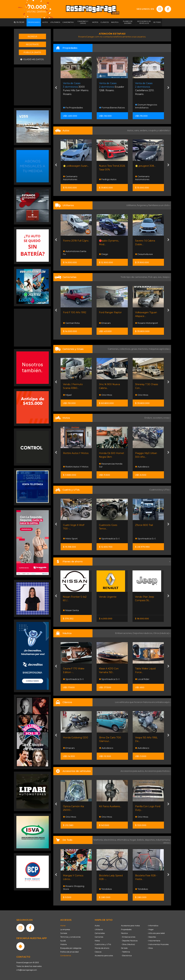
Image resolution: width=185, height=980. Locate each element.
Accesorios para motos (157, 771)
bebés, (141, 840)
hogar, (133, 840)
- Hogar (150, 929)
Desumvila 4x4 (144, 254)
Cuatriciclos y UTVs (103, 944)
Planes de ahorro (102, 948)
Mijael (67, 395)
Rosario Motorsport (147, 323)
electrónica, (110, 840)
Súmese (64, 933)
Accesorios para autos (104, 956)
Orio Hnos (105, 395)
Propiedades (126, 929)
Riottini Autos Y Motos (76, 453)
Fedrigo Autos (108, 179)
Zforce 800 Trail (144, 525)
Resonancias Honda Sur (111, 465)
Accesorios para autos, (133, 771)
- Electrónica (126, 956)
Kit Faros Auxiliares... (110, 806)
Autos (97, 926)
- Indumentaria (154, 941)
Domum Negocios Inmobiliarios (146, 106)
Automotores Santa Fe (75, 253)
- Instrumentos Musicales (158, 944)
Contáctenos (66, 956)
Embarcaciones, (124, 633)
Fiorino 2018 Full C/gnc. (76, 241)
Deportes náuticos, (143, 633)
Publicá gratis (32, 52)
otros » (167, 843)
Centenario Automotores (70, 178)
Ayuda (63, 941)
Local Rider (142, 679)
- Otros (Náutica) (128, 944)
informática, (123, 840)
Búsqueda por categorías (71, 948)
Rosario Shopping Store (74, 888)
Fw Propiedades (73, 108)
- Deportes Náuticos (129, 941)
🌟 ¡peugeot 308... (145, 166)
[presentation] (56, 88)
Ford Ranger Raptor (110, 312)
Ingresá (32, 36)
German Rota (71, 323)
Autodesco (142, 467)
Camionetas (100, 933)
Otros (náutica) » (162, 633)
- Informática (153, 926)
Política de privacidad (69, 952)
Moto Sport (70, 539)
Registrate (32, 44)
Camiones (99, 937)
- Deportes (152, 937)
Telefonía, (98, 840)
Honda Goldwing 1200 (76, 738)
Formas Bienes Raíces (112, 108)
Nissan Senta (71, 610)
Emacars (105, 323)
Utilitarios (99, 929)
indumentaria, (163, 840)
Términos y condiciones (70, 937)
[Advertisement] (33, 86)
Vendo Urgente (108, 597)
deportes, (150, 840)
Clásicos (98, 952)
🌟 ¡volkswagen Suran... (76, 166)
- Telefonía (125, 952)
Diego (104, 254)
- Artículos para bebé (156, 933)
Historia (64, 944)
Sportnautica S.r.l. (109, 539)
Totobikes (105, 889)
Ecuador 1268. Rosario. (112, 87)
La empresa (65, 929)
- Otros (150, 948)
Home (63, 926)
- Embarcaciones (128, 937)
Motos (97, 941)
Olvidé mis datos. (32, 59)
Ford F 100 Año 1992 (75, 312)
